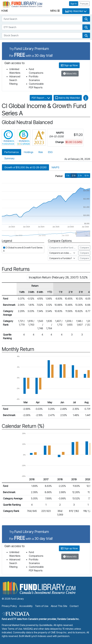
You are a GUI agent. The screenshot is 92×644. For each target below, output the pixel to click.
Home (5, 11)
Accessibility (26, 606)
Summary (9, 158)
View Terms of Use (12, 629)
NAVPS (56, 167)
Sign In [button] (74, 4)
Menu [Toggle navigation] (55, 11)
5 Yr (80, 176)
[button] (86, 19)
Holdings (29, 152)
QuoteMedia (46, 625)
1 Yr (68, 176)
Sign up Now (69, 65)
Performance (12, 152)
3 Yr (74, 176)
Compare (84, 248)
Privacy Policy (9, 606)
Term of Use (42, 606)
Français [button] (84, 4)
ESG (50, 152)
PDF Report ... (41, 98)
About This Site (59, 606)
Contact (74, 606)
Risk (41, 152)
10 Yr (87, 176)
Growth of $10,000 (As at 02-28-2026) (25, 167)
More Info (70, 74)
